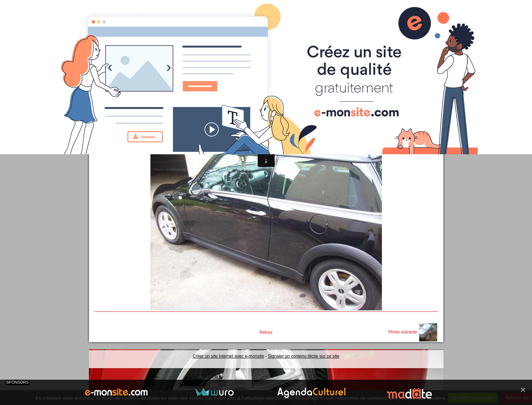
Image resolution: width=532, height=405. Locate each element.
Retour (266, 332)
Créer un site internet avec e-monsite (228, 356)
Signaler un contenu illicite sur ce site (304, 356)
